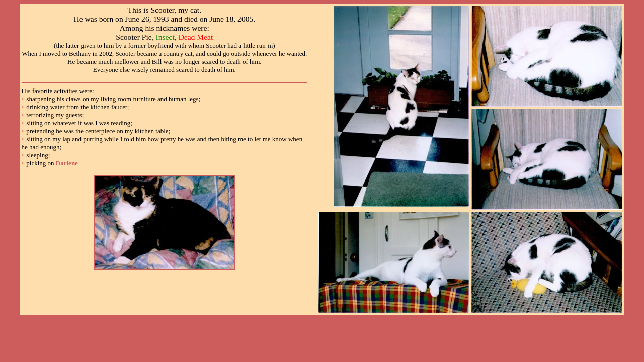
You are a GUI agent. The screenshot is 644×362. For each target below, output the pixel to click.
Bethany (80, 54)
